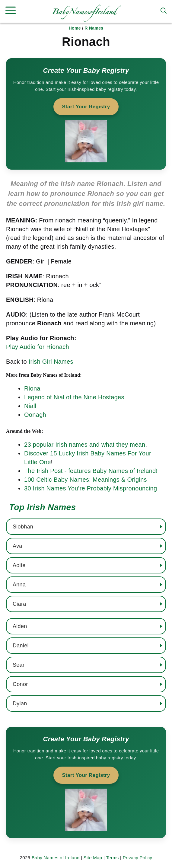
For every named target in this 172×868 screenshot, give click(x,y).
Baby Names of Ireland (56, 858)
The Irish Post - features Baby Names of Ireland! (91, 471)
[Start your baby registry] (86, 114)
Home (75, 28)
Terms (112, 858)
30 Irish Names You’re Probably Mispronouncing (91, 488)
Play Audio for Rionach (38, 347)
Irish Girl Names (51, 362)
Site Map (93, 858)
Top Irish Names (42, 507)
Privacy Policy (138, 858)
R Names (94, 28)
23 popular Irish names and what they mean (85, 445)
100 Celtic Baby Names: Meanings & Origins (86, 480)
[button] (164, 11)
